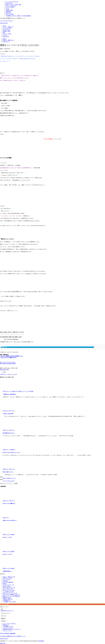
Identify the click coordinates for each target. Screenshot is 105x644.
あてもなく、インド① (7, 554)
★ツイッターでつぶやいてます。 (8, 362)
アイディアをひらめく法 (9, 481)
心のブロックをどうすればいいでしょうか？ (11, 452)
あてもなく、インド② (7, 537)
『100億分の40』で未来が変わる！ (10, 394)
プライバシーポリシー (8, 628)
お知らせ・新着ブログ (8, 27)
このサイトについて (7, 631)
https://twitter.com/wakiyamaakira (8, 364)
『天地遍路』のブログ (8, 626)
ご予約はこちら (4, 347)
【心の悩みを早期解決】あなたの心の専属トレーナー (13, 636)
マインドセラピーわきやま (6, 21)
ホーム (4, 25)
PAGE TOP (3, 643)
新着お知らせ (6, 625)
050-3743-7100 (4, 23)
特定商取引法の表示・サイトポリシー (12, 629)
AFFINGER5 (41, 641)
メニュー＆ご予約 (7, 28)
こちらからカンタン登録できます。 (9, 357)
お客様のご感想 (6, 31)
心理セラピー (4, 374)
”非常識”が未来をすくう (7, 571)
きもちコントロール (12, 374)
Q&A (4, 32)
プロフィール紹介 (7, 34)
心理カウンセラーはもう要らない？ (10, 520)
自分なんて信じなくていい (8, 472)
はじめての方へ (6, 30)
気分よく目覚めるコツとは (9, 478)
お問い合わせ (6, 36)
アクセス (5, 35)
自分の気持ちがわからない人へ (9, 433)
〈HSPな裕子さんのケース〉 (7, 611)
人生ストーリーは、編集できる (9, 503)
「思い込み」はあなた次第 (8, 414)
